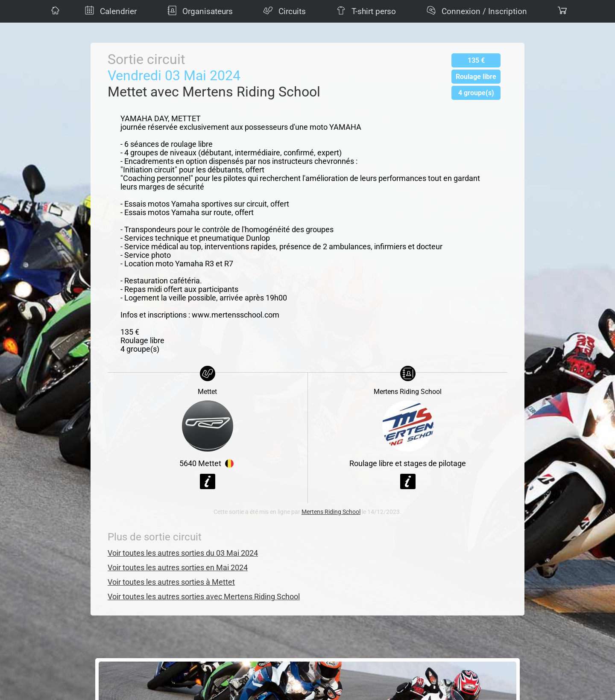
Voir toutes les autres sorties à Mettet (171, 582)
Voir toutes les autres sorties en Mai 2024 (178, 568)
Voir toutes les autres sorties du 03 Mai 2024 (183, 553)
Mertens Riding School (331, 512)
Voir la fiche (208, 481)
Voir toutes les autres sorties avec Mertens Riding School (204, 597)
